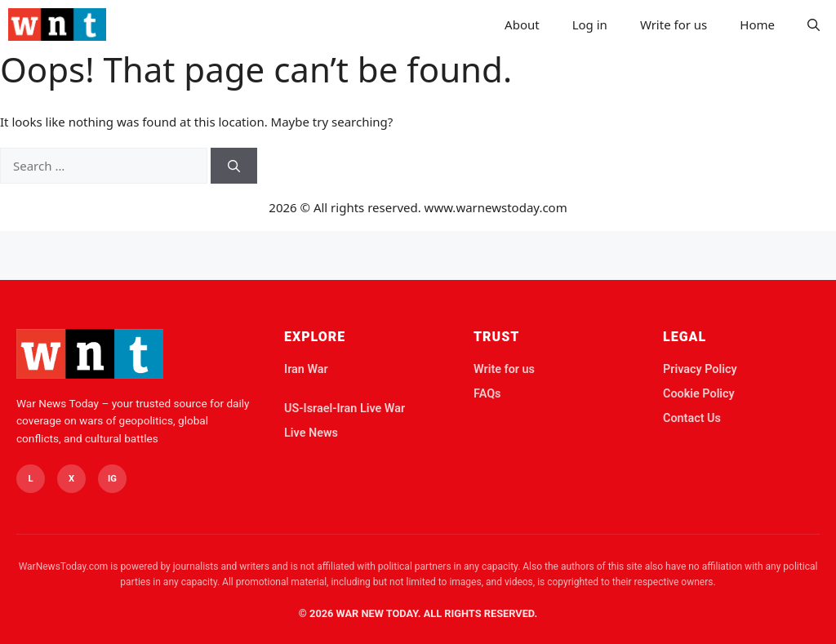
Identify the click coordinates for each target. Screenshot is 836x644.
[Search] (234, 166)
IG (112, 479)
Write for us (674, 24)
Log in (590, 24)
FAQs (487, 394)
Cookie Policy (699, 394)
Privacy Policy (700, 369)
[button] (814, 24)
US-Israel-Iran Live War (345, 409)
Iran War (306, 369)
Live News (311, 433)
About (522, 24)
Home (757, 24)
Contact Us (692, 418)
